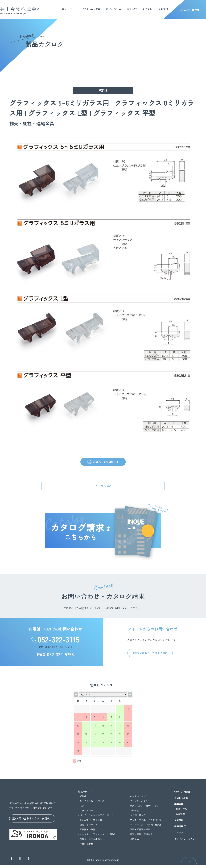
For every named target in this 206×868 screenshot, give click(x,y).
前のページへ (57, 486)
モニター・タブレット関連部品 (146, 825)
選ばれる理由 (114, 9)
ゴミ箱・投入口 (138, 815)
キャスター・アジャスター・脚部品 (98, 834)
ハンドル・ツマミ (139, 796)
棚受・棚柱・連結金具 (141, 834)
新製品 (83, 796)
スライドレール (87, 811)
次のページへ (149, 486)
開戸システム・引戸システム (144, 806)
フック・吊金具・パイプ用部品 (146, 820)
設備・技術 (181, 809)
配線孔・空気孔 (87, 829)
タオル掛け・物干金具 (91, 820)
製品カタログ (70, 9)
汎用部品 (134, 839)
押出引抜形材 (86, 844)
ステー (83, 806)
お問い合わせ (190, 10)
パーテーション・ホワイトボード (96, 815)
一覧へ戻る (105, 486)
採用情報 (163, 9)
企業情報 (147, 9)
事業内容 (132, 9)
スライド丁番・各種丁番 (92, 801)
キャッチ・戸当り (139, 801)
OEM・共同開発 (92, 9)
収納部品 (134, 811)
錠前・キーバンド (89, 825)
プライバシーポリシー (185, 839)
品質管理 (180, 814)
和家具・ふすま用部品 (91, 839)
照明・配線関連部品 (140, 829)
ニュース (179, 833)
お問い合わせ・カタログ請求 (149, 653)
